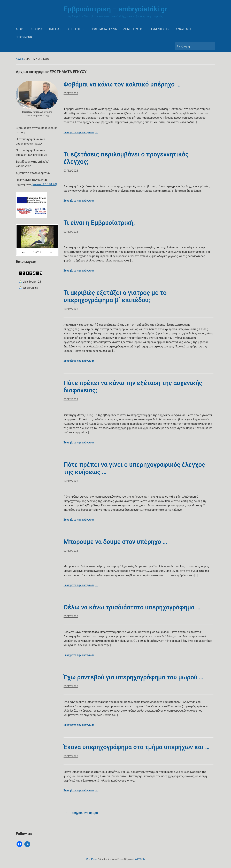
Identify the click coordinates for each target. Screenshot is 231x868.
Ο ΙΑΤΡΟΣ (37, 29)
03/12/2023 (71, 93)
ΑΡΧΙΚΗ (21, 29)
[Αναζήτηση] (192, 46)
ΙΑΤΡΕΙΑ (54, 29)
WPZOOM (140, 859)
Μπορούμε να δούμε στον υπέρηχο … (115, 542)
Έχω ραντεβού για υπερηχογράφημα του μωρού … (133, 677)
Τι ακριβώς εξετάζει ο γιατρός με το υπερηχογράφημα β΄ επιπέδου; (115, 296)
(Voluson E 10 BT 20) (44, 184)
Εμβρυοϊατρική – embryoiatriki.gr (115, 9)
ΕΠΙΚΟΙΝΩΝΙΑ (24, 37)
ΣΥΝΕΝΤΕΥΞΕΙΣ (161, 29)
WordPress (91, 859)
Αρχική (20, 59)
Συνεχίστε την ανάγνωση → (81, 132)
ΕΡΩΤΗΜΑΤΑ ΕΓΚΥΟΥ (104, 29)
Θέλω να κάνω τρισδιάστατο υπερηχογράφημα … (132, 607)
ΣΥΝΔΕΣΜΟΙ (183, 29)
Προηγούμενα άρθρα (82, 813)
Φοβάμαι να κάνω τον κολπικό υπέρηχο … (122, 84)
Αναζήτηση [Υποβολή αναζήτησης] (211, 46)
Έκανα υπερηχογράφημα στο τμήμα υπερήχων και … (137, 747)
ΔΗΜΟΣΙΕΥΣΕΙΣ (133, 29)
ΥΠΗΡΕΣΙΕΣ (75, 29)
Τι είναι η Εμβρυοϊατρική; (99, 223)
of (37, 252)
